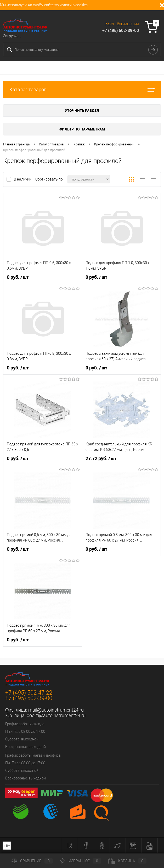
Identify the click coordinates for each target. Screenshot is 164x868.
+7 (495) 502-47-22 (29, 693)
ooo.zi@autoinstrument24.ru (56, 715)
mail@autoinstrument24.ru (56, 710)
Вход (110, 24)
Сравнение (32, 861)
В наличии (23, 179)
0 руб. (18, 277)
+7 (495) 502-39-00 (121, 30)
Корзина (127, 861)
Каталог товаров (82, 89)
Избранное (81, 861)
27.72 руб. (101, 458)
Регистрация (128, 24)
